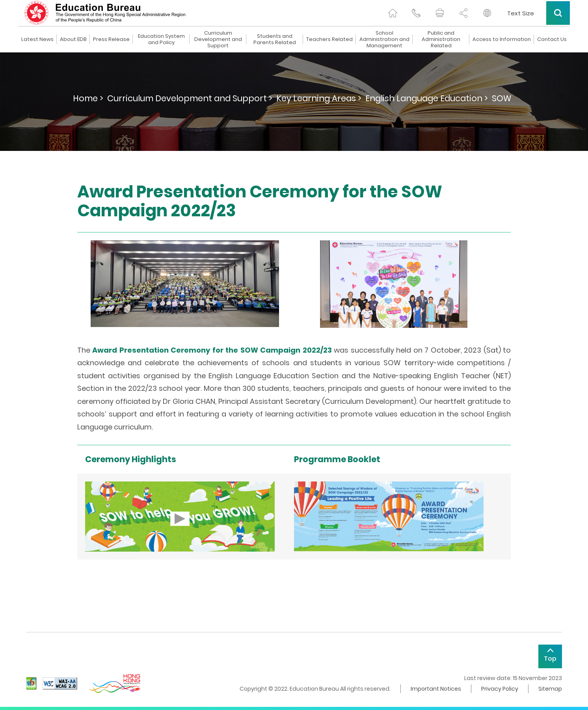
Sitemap (550, 689)
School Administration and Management (384, 39)
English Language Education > (427, 98)
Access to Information (502, 39)
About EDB (73, 39)
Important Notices (436, 689)
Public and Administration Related (441, 39)
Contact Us (552, 39)
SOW (501, 98)
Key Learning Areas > (319, 98)
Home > (88, 98)
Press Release (111, 39)
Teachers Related (329, 39)
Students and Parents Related (275, 39)
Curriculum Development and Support (218, 39)
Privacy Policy (500, 689)
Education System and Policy (161, 39)
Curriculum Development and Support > (190, 98)
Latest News (37, 39)
